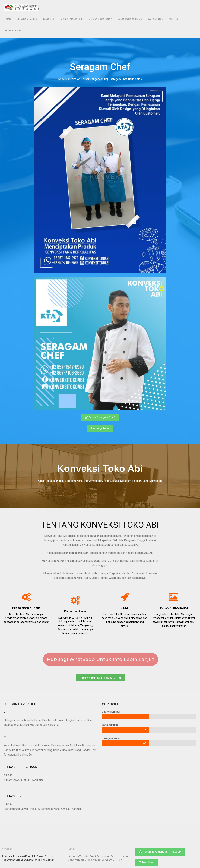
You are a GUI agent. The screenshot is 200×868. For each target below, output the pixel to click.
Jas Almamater (72, 19)
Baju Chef (49, 19)
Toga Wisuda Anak (100, 19)
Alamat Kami (13, 30)
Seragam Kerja (27, 19)
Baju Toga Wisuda (130, 19)
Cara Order (155, 19)
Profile (173, 19)
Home (8, 19)
